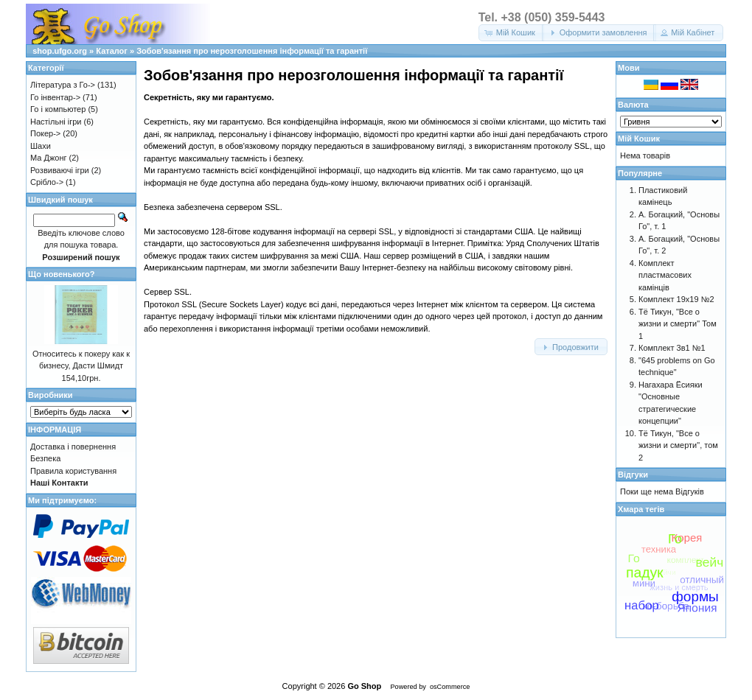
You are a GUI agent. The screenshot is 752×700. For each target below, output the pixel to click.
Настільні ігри (56, 122)
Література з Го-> (63, 85)
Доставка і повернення (73, 447)
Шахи (41, 146)
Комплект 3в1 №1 (672, 348)
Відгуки (633, 475)
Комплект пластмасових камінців (665, 275)
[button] (511, 33)
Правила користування (73, 471)
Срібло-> (47, 182)
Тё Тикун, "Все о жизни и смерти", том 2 (678, 445)
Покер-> (45, 133)
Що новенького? (61, 274)
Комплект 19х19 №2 (676, 299)
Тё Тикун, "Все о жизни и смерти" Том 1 (678, 324)
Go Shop (364, 686)
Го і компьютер (58, 109)
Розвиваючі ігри (60, 170)
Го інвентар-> (55, 97)
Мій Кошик (639, 139)
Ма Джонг (48, 158)
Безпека (45, 458)
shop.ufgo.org (60, 51)
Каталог (112, 51)
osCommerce (450, 687)
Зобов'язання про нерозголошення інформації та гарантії (252, 51)
